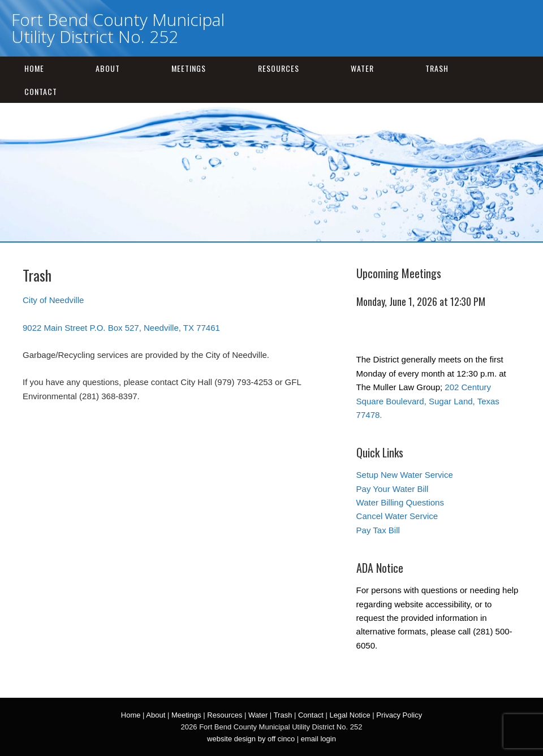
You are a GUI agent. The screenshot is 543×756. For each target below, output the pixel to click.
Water (362, 68)
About (108, 68)
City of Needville (53, 300)
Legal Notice (350, 715)
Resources (279, 68)
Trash (437, 68)
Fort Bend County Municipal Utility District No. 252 (118, 28)
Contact (41, 91)
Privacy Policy (399, 715)
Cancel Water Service (397, 516)
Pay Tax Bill (378, 530)
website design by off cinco (251, 739)
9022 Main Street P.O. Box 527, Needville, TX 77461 (121, 328)
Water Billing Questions (400, 502)
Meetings (189, 68)
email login (318, 739)
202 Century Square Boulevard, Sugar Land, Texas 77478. (428, 401)
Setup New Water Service (405, 475)
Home (34, 68)
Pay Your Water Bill (393, 489)
